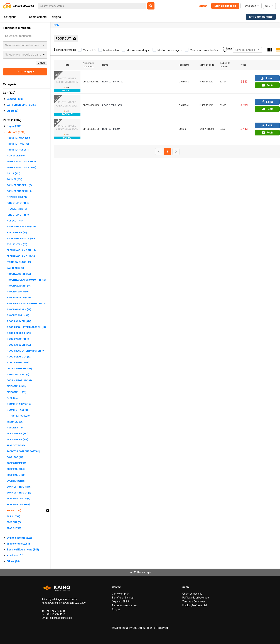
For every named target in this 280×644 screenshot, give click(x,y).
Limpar (42, 63)
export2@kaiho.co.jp (61, 618)
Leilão (267, 78)
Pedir (267, 85)
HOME (56, 25)
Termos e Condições (194, 602)
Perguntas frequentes (124, 605)
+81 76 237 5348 (56, 611)
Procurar (25, 72)
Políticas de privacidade (196, 598)
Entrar (203, 6)
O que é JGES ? (120, 602)
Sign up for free (225, 6)
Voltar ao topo (140, 572)
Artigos (56, 17)
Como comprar (38, 17)
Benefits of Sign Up (123, 598)
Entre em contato (261, 17)
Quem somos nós (192, 594)
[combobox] (236, 50)
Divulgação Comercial (195, 605)
